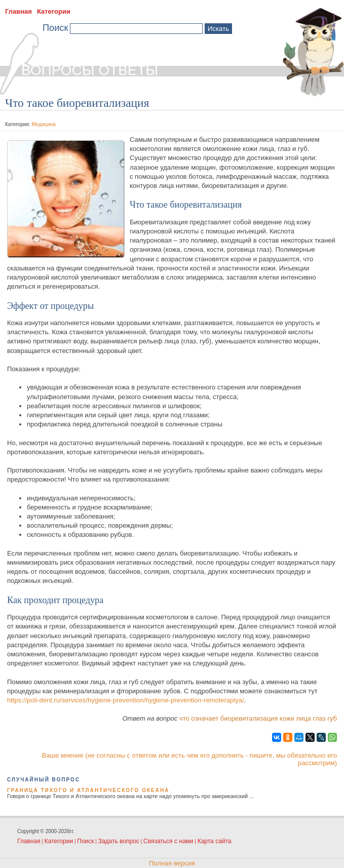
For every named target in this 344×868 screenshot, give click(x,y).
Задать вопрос (119, 841)
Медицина (44, 124)
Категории (54, 11)
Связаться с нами (168, 841)
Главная (18, 11)
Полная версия (172, 863)
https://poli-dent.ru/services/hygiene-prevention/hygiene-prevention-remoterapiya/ (126, 700)
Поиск (85, 841)
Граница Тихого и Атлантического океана (88, 790)
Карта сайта (215, 841)
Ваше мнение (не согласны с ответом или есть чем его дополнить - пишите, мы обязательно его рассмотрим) (189, 759)
